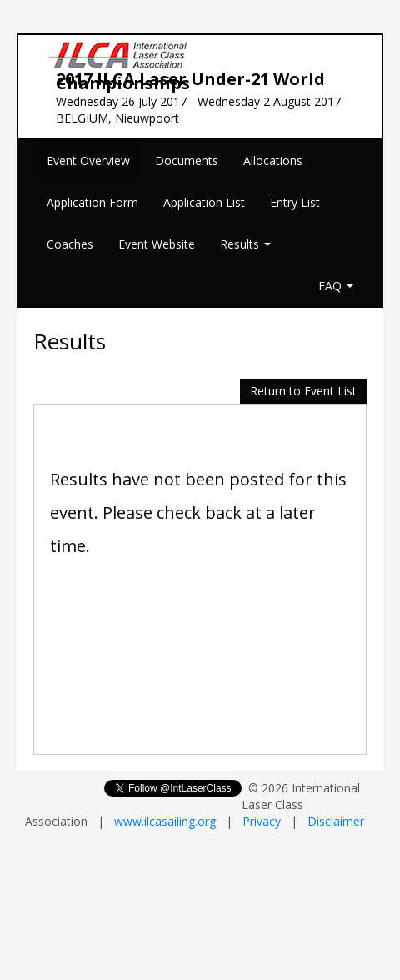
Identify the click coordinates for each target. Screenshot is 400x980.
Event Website (157, 244)
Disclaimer (336, 821)
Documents (187, 161)
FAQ (336, 286)
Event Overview (88, 161)
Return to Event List (303, 391)
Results (245, 244)
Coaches (70, 244)
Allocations (273, 161)
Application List (204, 202)
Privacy (262, 821)
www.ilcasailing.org (165, 821)
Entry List (295, 202)
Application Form (92, 202)
